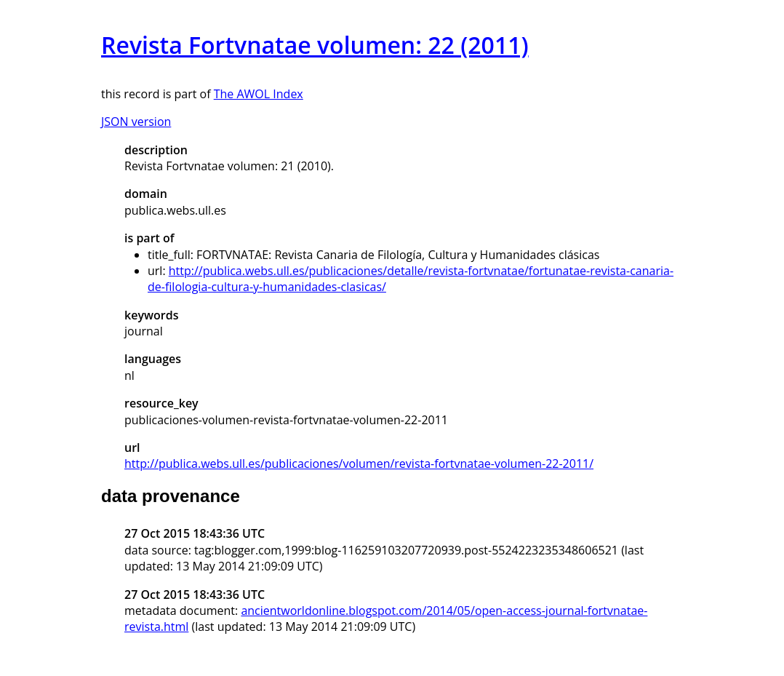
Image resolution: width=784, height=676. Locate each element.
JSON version (136, 122)
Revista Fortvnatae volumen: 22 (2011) (315, 45)
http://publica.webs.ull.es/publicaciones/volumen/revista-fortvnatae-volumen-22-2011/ (359, 464)
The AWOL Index (259, 94)
